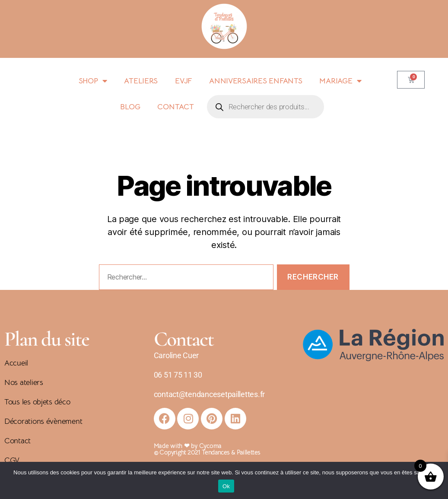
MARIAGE (340, 81)
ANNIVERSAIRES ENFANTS (256, 81)
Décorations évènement (43, 421)
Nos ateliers (24, 382)
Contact (17, 441)
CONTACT (175, 107)
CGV (12, 460)
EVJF (183, 81)
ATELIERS (141, 81)
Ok (226, 486)
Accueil (16, 363)
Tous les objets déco (37, 402)
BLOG (130, 107)
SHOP (93, 81)
